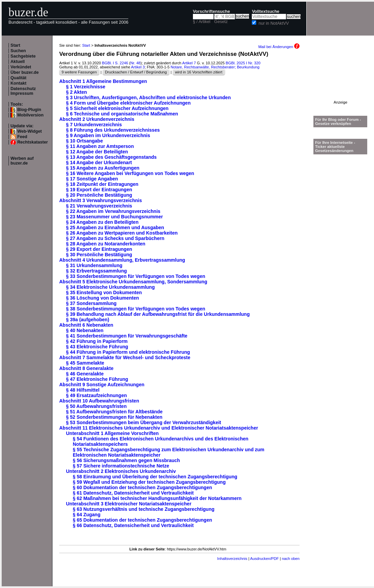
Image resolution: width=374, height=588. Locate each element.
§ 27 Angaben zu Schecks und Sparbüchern (115, 238)
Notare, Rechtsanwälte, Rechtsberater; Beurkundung (215, 67)
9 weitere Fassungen (79, 72)
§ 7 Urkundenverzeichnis (94, 125)
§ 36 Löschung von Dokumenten (102, 298)
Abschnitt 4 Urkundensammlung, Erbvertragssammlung (122, 260)
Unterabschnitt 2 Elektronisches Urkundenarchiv (121, 471)
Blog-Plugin (29, 110)
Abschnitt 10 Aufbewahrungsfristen (99, 401)
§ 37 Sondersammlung (91, 303)
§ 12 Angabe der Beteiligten (97, 152)
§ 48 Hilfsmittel (83, 390)
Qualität (18, 78)
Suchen (18, 51)
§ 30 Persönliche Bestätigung (99, 255)
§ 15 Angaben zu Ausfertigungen (103, 168)
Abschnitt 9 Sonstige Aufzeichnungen (102, 385)
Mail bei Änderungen (279, 47)
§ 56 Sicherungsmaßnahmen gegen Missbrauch (126, 460)
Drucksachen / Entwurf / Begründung (136, 72)
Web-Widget (29, 131)
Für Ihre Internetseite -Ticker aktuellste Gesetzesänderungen (335, 147)
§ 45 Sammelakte (85, 363)
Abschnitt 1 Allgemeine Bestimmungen (103, 81)
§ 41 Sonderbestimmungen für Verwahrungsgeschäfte (127, 336)
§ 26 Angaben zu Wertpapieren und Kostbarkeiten (122, 233)
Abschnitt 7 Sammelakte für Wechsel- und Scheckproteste (125, 357)
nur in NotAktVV (274, 23)
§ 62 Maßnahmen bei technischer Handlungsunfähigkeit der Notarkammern (157, 498)
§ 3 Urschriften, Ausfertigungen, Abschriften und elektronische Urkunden (148, 97)
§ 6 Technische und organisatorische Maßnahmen (122, 114)
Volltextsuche (266, 12)
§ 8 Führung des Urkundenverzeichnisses (113, 130)
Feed (22, 137)
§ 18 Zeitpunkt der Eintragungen (102, 184)
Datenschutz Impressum (23, 91)
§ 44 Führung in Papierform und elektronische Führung (128, 352)
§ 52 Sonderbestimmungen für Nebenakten (114, 417)
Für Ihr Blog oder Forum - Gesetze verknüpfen (338, 122)
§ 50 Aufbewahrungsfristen (96, 406)
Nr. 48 (135, 63)
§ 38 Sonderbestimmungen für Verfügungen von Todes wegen (136, 309)
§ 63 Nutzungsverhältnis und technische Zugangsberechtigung (144, 509)
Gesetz (221, 22)
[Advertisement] (340, 79)
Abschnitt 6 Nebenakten (86, 325)
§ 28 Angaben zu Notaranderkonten (106, 244)
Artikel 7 (189, 63)
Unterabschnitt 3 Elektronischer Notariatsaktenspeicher (129, 504)
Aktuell (18, 62)
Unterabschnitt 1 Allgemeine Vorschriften (112, 433)
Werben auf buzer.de (22, 161)
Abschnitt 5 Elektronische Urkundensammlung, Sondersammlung (133, 282)
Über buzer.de (25, 72)
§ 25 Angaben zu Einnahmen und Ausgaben (115, 227)
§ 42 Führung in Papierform (97, 341)
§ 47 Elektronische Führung (97, 379)
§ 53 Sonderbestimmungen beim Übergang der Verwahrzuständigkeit (144, 422)
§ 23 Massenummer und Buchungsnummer (114, 217)
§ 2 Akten (76, 92)
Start (15, 45)
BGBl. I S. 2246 (115, 63)
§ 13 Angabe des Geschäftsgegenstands (111, 157)
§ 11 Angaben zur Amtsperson (100, 146)
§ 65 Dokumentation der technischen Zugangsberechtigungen (142, 520)
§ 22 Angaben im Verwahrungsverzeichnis (113, 211)
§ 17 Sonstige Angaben (92, 179)
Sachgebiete (23, 56)
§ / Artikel (202, 22)
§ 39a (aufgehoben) (88, 320)
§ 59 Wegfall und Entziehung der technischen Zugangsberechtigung (149, 482)
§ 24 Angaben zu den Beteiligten (102, 222)
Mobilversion (30, 115)
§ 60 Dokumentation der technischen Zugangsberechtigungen (142, 487)
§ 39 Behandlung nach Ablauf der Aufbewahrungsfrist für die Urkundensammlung (158, 314)
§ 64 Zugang (87, 515)
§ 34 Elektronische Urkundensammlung (110, 287)
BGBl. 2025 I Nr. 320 (243, 63)
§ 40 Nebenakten (85, 330)
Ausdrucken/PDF (265, 559)
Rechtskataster (32, 142)
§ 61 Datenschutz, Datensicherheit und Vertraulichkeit (133, 493)
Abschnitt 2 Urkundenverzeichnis (97, 119)
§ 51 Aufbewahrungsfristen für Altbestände (114, 412)
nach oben (291, 559)
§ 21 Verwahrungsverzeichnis (99, 206)
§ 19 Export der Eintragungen (99, 190)
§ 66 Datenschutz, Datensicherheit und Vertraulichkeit (133, 525)
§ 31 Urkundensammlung (94, 265)
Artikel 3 (138, 67)
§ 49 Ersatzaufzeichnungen (96, 395)
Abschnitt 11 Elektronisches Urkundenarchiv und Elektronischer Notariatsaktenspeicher (159, 428)
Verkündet (21, 67)
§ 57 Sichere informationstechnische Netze (121, 466)
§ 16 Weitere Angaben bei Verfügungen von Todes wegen (130, 173)
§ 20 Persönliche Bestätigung (99, 195)
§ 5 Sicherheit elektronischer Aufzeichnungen (117, 108)
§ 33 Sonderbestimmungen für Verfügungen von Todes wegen (136, 276)
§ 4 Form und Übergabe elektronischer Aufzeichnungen (128, 103)
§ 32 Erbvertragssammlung (96, 271)
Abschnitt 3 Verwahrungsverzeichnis (101, 200)
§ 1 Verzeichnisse (86, 87)
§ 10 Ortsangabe (84, 141)
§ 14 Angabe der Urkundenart (99, 162)
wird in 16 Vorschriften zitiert (199, 72)
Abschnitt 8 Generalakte (86, 368)
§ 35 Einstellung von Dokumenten (104, 292)
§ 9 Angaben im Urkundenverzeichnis (108, 135)
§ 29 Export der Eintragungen (99, 249)
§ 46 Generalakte (85, 374)
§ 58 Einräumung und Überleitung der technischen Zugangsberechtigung (155, 477)
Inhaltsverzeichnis (232, 559)
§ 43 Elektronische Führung (97, 347)
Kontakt (18, 83)
